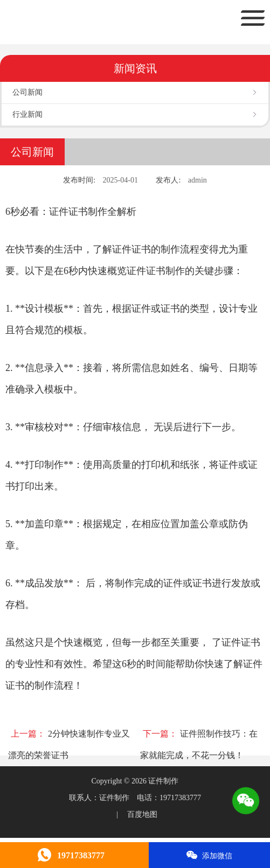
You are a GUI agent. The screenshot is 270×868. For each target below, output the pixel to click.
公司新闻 (27, 92)
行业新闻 (27, 114)
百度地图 (142, 814)
